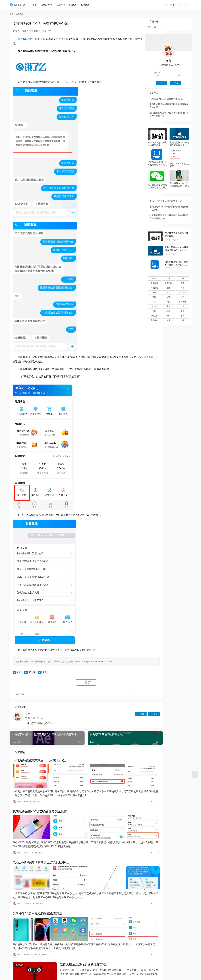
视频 (168, 302)
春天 (15, 31)
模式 (154, 302)
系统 (168, 297)
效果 (182, 320)
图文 (168, 288)
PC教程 (74, 5)
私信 (134, 714)
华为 (168, 292)
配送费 (29, 39)
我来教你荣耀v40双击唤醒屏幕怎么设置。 (41, 808)
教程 (182, 283)
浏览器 (154, 316)
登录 (169, 5)
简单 (182, 288)
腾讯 (168, 316)
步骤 (182, 278)
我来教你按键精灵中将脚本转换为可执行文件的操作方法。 (157, 164)
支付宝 (154, 306)
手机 (182, 316)
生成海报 (19, 695)
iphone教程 (48, 5)
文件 (168, 320)
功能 (182, 306)
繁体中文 (152, 27)
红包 (35, 39)
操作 (154, 278)
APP (182, 297)
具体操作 (154, 320)
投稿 (186, 5)
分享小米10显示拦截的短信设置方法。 (39, 902)
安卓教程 (62, 5)
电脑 (154, 311)
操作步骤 (154, 283)
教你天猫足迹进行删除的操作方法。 (78, 950)
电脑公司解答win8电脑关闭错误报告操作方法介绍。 (179, 144)
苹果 (182, 311)
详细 (154, 292)
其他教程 (86, 5)
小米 (168, 306)
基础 (168, 311)
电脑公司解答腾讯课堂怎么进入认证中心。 (42, 855)
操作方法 (168, 283)
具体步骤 (182, 302)
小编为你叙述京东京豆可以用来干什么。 (40, 761)
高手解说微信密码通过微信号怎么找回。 (157, 186)
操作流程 (154, 288)
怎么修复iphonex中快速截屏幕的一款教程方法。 (179, 185)
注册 (176, 5)
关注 (120, 714)
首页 (36, 5)
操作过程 (182, 292)
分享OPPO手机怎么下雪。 (179, 165)
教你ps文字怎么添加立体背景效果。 (167, 99)
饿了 (20, 39)
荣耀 (154, 297)
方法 (168, 278)
